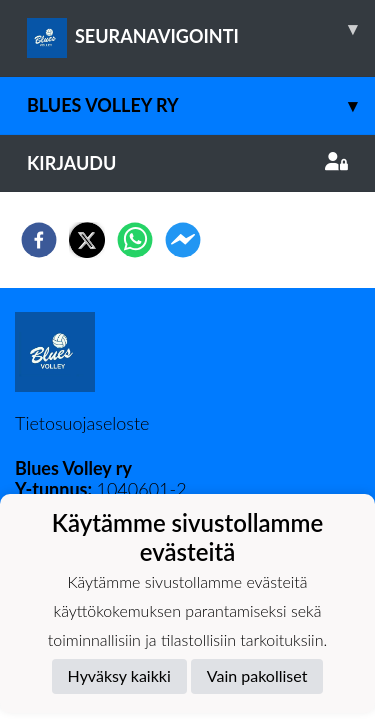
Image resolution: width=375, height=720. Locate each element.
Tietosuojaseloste (82, 423)
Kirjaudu (187, 163)
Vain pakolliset (257, 675)
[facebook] (39, 240)
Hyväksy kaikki (119, 675)
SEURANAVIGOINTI (201, 29)
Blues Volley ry (201, 105)
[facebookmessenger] (183, 240)
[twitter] (87, 240)
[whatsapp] (135, 240)
